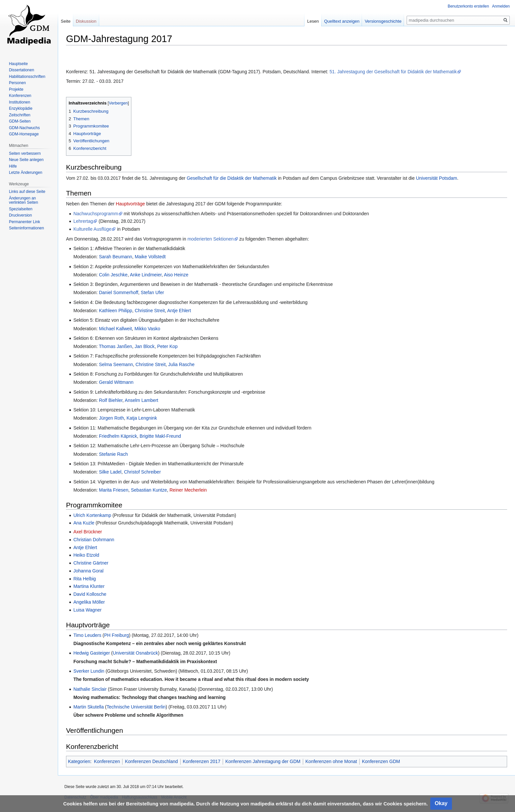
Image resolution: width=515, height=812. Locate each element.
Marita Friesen (113, 490)
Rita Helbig (84, 579)
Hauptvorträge (131, 204)
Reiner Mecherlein (188, 490)
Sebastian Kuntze (149, 490)
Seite (66, 21)
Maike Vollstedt (150, 257)
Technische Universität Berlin (136, 707)
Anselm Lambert (142, 400)
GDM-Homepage (24, 134)
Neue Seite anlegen (26, 160)
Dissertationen (22, 70)
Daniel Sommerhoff (119, 292)
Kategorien (79, 761)
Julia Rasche (181, 364)
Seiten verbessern (25, 153)
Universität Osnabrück (135, 653)
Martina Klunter (89, 586)
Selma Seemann (116, 364)
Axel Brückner (88, 532)
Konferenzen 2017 (202, 761)
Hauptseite (18, 64)
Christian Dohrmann (94, 540)
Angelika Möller (89, 602)
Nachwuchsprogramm (96, 214)
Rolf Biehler (111, 400)
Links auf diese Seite (27, 192)
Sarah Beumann (115, 257)
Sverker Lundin (89, 671)
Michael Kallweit (115, 329)
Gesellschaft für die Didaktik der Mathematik (232, 178)
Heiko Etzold (86, 555)
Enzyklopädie (21, 108)
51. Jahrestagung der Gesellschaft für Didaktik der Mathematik (393, 72)
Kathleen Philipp (115, 311)
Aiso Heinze (176, 275)
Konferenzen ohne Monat (331, 761)
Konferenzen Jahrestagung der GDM (263, 761)
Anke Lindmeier (146, 275)
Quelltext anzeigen (342, 21)
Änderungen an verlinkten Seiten (23, 200)
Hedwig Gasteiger (91, 653)
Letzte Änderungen (25, 173)
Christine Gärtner (91, 563)
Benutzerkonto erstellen (468, 6)
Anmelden (501, 6)
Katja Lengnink (142, 418)
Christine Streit (150, 311)
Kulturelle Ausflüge (92, 229)
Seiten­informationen (26, 228)
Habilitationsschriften (27, 77)
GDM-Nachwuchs (24, 128)
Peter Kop (167, 346)
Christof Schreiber (143, 472)
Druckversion (20, 215)
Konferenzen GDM (381, 761)
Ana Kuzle (84, 523)
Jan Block (145, 346)
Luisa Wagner (87, 610)
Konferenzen (107, 761)
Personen (17, 83)
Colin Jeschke (113, 275)
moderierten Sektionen (211, 239)
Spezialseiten (21, 209)
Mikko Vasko (147, 329)
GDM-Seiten (20, 121)
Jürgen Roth (111, 418)
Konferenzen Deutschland (151, 761)
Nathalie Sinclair (90, 689)
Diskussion (86, 21)
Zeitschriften (20, 115)
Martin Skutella (89, 707)
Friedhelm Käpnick (118, 436)
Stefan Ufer (153, 292)
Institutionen (20, 102)
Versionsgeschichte (383, 21)
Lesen (313, 21)
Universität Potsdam (436, 178)
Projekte (16, 89)
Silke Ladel (110, 472)
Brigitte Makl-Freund (160, 436)
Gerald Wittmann (116, 382)
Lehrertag (83, 221)
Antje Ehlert (179, 311)
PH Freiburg (116, 635)
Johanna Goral (88, 571)
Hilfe (13, 166)
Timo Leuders (87, 635)
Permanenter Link (24, 222)
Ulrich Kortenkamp (92, 515)
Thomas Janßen (115, 346)
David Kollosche (90, 594)
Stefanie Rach (113, 454)
